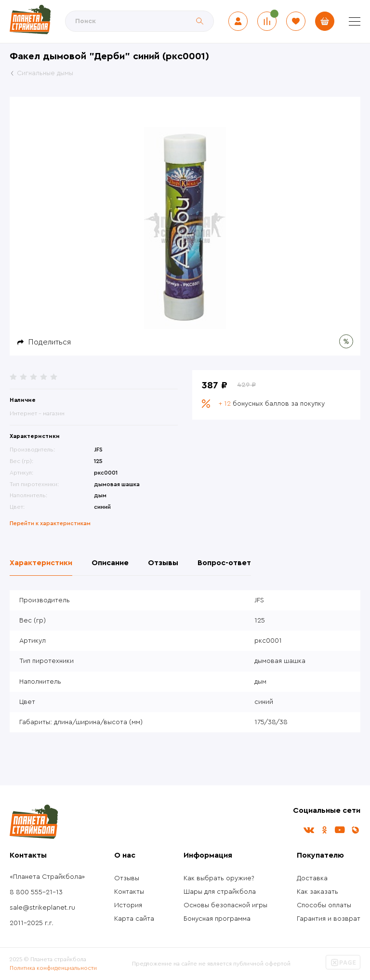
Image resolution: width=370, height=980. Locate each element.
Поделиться (50, 342)
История (128, 905)
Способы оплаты (324, 905)
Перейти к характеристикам (50, 523)
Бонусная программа (217, 919)
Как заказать (317, 892)
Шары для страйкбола (220, 892)
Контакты (129, 892)
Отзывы (127, 878)
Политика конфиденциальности (53, 968)
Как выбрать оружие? (219, 878)
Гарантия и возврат (329, 919)
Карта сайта (134, 919)
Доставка (312, 878)
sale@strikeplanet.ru (42, 908)
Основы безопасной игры (225, 905)
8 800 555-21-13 (36, 892)
